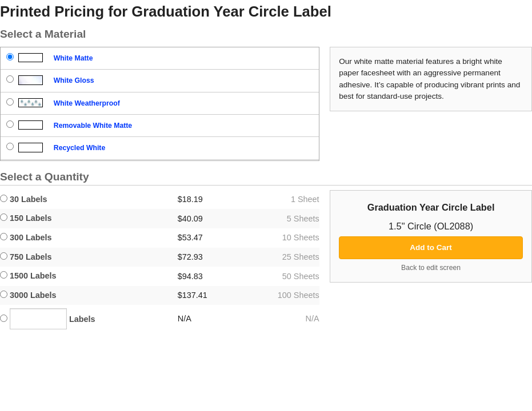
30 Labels (24, 199)
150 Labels (26, 218)
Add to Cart (431, 247)
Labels (48, 319)
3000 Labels (28, 295)
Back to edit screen (431, 268)
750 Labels (26, 257)
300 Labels (26, 237)
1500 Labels (28, 276)
